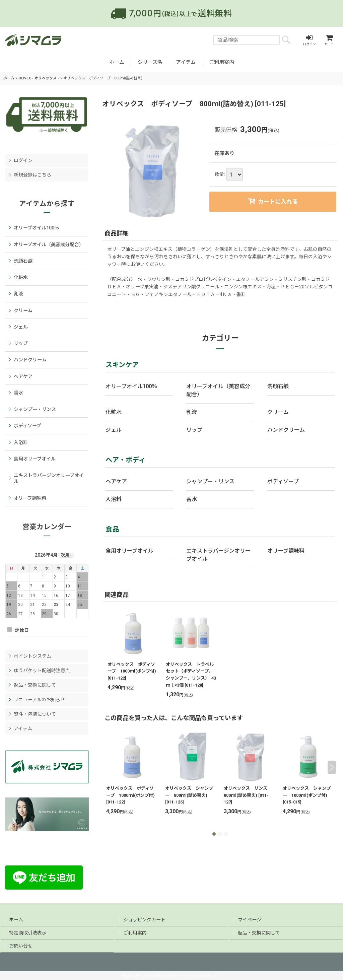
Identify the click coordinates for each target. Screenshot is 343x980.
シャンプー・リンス (210, 481)
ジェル (114, 430)
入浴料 (114, 499)
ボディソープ (283, 481)
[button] (214, 834)
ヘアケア (116, 481)
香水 (192, 499)
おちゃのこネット (160, 976)
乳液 (192, 412)
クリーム (278, 412)
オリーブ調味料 (286, 551)
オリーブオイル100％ (131, 386)
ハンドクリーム (286, 430)
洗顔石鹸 (278, 386)
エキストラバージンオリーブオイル (218, 555)
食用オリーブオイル (129, 551)
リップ (194, 430)
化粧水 (114, 412)
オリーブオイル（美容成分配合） (218, 390)
